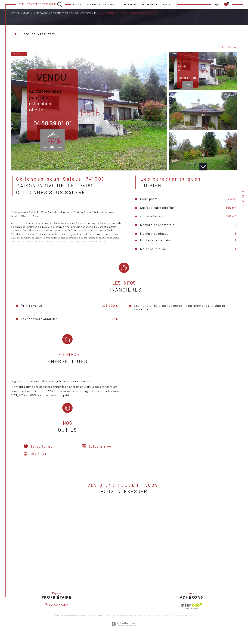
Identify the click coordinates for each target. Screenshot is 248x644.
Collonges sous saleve (66, 13)
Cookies (190, 622)
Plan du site (131, 622)
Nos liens (166, 622)
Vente (26, 13)
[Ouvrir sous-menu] (100, 4)
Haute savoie (41, 13)
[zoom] (89, 170)
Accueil (77, 4)
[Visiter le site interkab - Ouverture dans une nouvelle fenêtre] (192, 612)
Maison (88, 13)
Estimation (109, 4)
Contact (168, 4)
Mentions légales (146, 622)
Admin (158, 622)
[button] (203, 167)
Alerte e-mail (129, 4)
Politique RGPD (178, 622)
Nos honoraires (117, 622)
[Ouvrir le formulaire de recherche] (40, 4)
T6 (97, 13)
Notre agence (150, 4)
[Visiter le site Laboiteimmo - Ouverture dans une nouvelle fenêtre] (124, 634)
